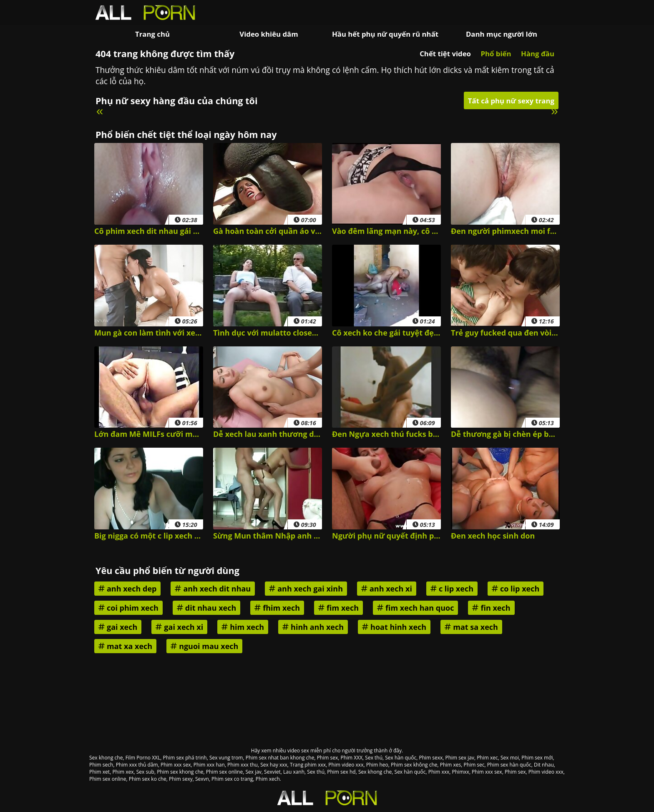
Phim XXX (351, 758)
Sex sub (145, 772)
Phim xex (123, 772)
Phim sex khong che (180, 772)
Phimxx (461, 772)
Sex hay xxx (274, 765)
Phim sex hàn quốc (509, 765)
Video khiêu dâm (269, 34)
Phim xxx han (209, 765)
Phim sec (474, 765)
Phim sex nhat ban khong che (280, 758)
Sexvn (202, 779)
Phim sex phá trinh (185, 758)
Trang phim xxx (308, 765)
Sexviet (272, 772)
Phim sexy (181, 779)
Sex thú (374, 758)
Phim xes (451, 765)
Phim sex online (224, 772)
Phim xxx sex (176, 765)
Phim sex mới (537, 758)
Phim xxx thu (243, 765)
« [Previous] (100, 111)
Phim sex (328, 758)
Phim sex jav (460, 758)
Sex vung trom (226, 758)
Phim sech (101, 765)
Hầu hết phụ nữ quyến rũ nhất (385, 34)
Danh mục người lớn (502, 34)
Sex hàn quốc (401, 758)
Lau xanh (294, 772)
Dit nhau (544, 765)
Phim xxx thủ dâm (137, 765)
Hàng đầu (538, 54)
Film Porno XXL (143, 758)
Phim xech (268, 779)
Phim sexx (431, 758)
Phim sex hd (341, 772)
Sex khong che (106, 758)
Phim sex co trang (232, 779)
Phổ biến (496, 54)
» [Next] (555, 111)
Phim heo (377, 765)
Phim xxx (439, 772)
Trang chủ (152, 34)
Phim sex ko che (148, 779)
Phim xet (99, 772)
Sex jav (253, 772)
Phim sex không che (414, 765)
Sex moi (510, 758)
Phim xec (487, 758)
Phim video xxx (346, 765)
